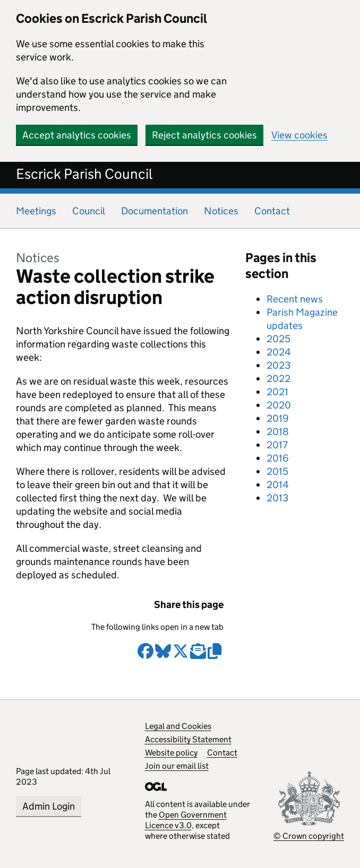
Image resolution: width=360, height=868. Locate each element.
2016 (278, 458)
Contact (272, 211)
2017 (277, 445)
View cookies (299, 135)
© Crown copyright (309, 836)
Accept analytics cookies (77, 135)
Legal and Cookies (178, 726)
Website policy (171, 753)
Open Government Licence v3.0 (186, 820)
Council (89, 211)
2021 (277, 392)
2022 (278, 379)
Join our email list (177, 766)
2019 (278, 418)
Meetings (36, 211)
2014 (278, 485)
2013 (277, 498)
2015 (277, 471)
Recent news (295, 299)
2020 (279, 405)
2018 (278, 432)
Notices (221, 211)
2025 (278, 339)
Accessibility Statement (188, 739)
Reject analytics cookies (204, 135)
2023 (278, 365)
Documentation (155, 211)
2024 (279, 352)
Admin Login (49, 806)
